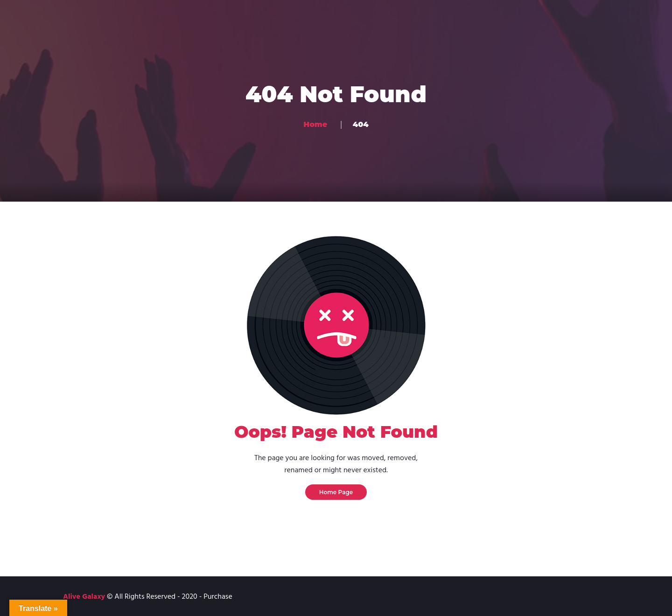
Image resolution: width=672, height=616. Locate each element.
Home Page (336, 492)
